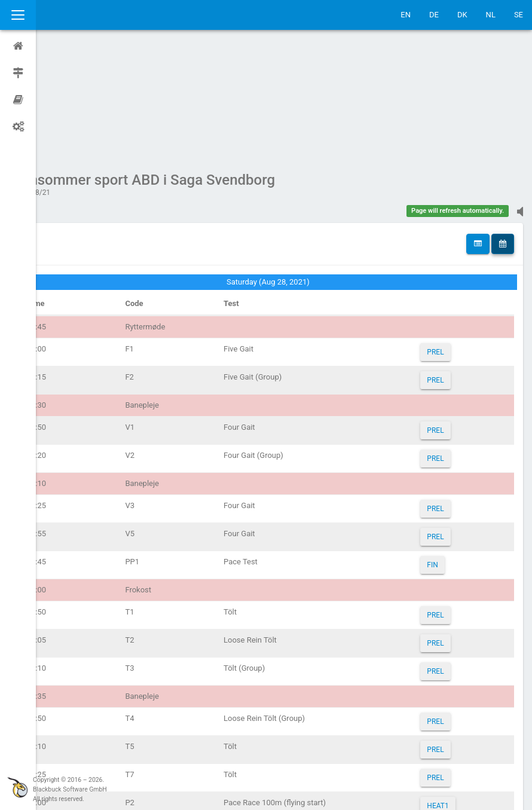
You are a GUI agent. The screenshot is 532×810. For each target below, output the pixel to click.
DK (462, 15)
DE (434, 15)
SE (519, 15)
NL (491, 15)
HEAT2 (444, 720)
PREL (442, 239)
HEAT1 (444, 692)
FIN (439, 451)
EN (406, 15)
